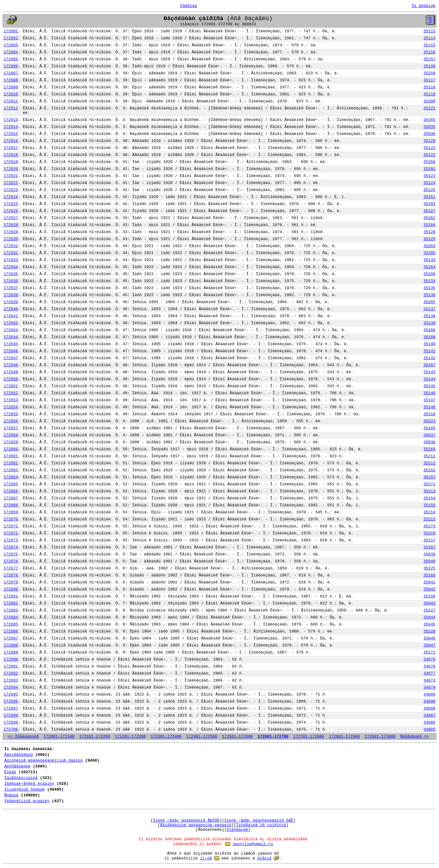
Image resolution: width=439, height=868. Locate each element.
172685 (11, 624)
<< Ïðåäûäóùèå (23, 737)
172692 (11, 673)
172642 (11, 323)
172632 (11, 253)
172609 (11, 87)
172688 (11, 645)
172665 (11, 484)
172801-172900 (344, 737)
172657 (11, 428)
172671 (11, 526)
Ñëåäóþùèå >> (415, 737)
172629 (11, 232)
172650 (11, 379)
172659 (11, 442)
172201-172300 (130, 737)
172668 (11, 505)
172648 (11, 365)
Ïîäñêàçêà (237, 830)
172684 (11, 617)
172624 (11, 197)
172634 (11, 267)
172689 (11, 652)
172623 (11, 190)
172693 (11, 680)
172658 (11, 435)
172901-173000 (380, 737)
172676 (11, 561)
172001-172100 (59, 737)
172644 (11, 337)
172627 (11, 218)
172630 (11, 239)
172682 (11, 603)
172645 (11, 344)
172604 (11, 52)
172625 (11, 204)
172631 (11, 246)
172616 (11, 141)
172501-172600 (237, 737)
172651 (11, 386)
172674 (11, 547)
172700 (11, 730)
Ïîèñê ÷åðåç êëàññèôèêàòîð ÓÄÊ (259, 821)
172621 (11, 176)
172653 (11, 400)
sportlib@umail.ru (253, 844)
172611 (11, 101)
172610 (11, 94)
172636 (11, 281)
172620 (11, 169)
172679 (11, 582)
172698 (11, 716)
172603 (11, 45)
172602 (11, 38)
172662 (11, 463)
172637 (11, 288)
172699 (11, 723)
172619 (11, 162)
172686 (11, 631)
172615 (11, 134)
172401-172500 (202, 737)
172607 (11, 73)
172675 (11, 554)
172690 (11, 659)
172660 (11, 449)
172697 (11, 709)
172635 (11, 274)
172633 (11, 260)
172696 (11, 701)
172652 (11, 393)
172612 (11, 108)
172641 (11, 316)
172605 (11, 59)
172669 (11, 512)
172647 (11, 358)
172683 (11, 610)
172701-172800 (309, 737)
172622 (11, 183)
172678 (11, 575)
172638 (11, 295)
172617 (11, 148)
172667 (11, 498)
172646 (11, 351)
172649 (11, 372)
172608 (11, 80)
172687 (11, 638)
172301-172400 (166, 737)
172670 (11, 519)
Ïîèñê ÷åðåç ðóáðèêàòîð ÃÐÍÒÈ (186, 821)
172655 (11, 414)
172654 (11, 407)
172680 (11, 589)
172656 (11, 421)
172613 (11, 120)
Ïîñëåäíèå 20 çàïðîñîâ (261, 825)
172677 (11, 568)
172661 (11, 456)
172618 (11, 155)
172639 (11, 302)
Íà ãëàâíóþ (423, 6)
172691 (11, 666)
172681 (11, 596)
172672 (11, 533)
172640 (11, 309)
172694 (11, 687)
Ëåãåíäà (189, 6)
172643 (11, 330)
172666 (11, 491)
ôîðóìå (264, 858)
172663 (11, 470)
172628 (11, 225)
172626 (11, 211)
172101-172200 (95, 737)
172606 (11, 66)
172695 (11, 694)
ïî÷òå (206, 858)
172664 (11, 477)
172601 (11, 31)
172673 (11, 540)
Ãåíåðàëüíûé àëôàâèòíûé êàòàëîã (196, 825)
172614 (11, 127)
